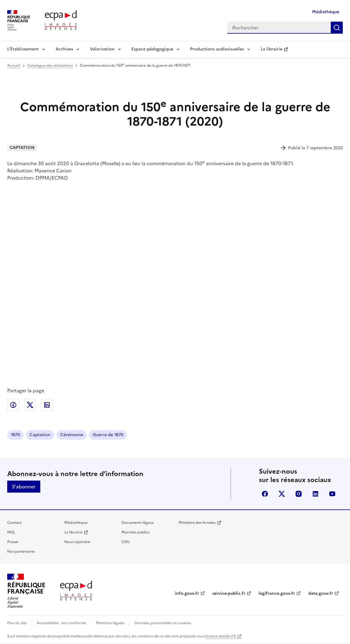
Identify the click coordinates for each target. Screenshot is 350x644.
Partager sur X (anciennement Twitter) (30, 405)
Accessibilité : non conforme (61, 623)
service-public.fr (229, 593)
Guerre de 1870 (108, 435)
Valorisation (102, 49)
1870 (15, 435)
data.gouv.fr (321, 593)
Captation (40, 435)
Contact (14, 523)
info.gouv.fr (187, 593)
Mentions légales (110, 623)
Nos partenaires (21, 551)
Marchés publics (135, 532)
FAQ (11, 532)
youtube (332, 494)
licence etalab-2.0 (221, 636)
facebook (265, 494)
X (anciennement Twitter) (282, 494)
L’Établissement (23, 49)
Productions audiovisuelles (217, 49)
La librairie (272, 49)
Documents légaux (138, 523)
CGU (126, 542)
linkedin (315, 494)
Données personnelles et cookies (163, 623)
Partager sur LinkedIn (47, 405)
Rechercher (337, 28)
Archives (64, 49)
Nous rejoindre (77, 542)
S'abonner (24, 487)
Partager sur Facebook (13, 405)
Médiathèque (326, 12)
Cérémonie (72, 435)
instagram (299, 494)
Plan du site (17, 623)
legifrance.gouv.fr (277, 593)
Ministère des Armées (197, 523)
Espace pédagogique (152, 49)
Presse (13, 542)
